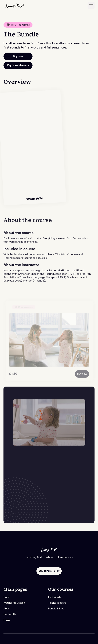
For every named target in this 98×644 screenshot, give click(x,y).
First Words (55, 597)
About (7, 609)
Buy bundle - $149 (49, 571)
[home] (26, 5)
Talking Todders (57, 603)
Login (7, 620)
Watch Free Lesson (14, 603)
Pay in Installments (18, 65)
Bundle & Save (56, 609)
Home (7, 597)
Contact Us (10, 614)
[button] (91, 5)
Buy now (18, 56)
